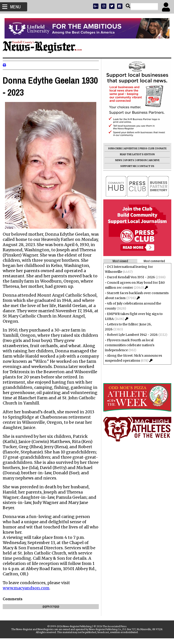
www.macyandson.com (28, 594)
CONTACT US (144, 166)
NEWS (117, 160)
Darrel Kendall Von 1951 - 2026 (129, 277)
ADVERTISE (129, 149)
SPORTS (127, 160)
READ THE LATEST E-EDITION (135, 154)
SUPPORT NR (126, 166)
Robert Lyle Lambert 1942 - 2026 (130, 335)
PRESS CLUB (145, 149)
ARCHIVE (152, 160)
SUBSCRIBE (113, 149)
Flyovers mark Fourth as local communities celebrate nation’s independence (128, 345)
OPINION (140, 160)
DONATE (160, 149)
